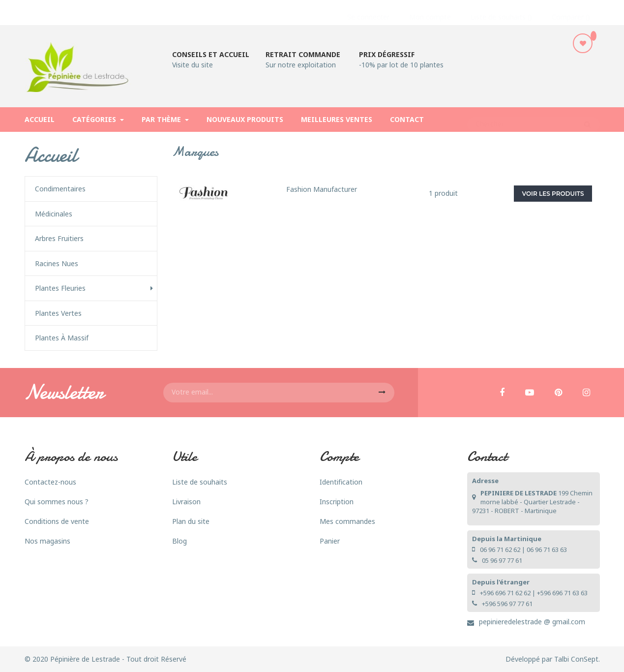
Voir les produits (553, 194)
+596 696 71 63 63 (562, 593)
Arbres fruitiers (59, 239)
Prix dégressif (387, 54)
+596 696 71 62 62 (505, 593)
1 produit (443, 193)
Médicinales (54, 214)
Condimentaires (60, 189)
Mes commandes (347, 521)
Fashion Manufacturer (322, 189)
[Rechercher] (534, 120)
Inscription (337, 502)
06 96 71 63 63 (547, 550)
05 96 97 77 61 (502, 560)
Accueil (51, 155)
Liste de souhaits (200, 482)
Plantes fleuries (60, 288)
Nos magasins (47, 541)
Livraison (186, 502)
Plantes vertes (58, 313)
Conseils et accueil (211, 54)
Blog (179, 541)
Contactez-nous (50, 482)
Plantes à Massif (62, 338)
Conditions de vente (57, 521)
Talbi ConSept (576, 659)
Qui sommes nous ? (57, 502)
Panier (330, 541)
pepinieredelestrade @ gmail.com (532, 622)
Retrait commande (303, 54)
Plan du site (191, 521)
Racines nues (57, 264)
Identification (341, 482)
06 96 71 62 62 (500, 550)
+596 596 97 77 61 (507, 604)
